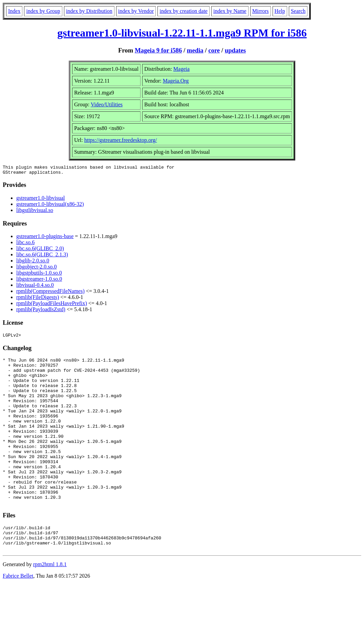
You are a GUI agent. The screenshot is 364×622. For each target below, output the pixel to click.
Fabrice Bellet (18, 613)
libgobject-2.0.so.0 (37, 269)
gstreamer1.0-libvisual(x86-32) (50, 206)
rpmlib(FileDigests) (38, 299)
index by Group (43, 11)
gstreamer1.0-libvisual (41, 200)
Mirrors (261, 11)
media (195, 50)
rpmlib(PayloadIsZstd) (41, 311)
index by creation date (184, 11)
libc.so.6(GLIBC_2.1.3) (42, 256)
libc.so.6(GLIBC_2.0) (40, 250)
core (214, 50)
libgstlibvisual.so (35, 212)
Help (280, 11)
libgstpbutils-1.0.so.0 (39, 275)
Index (14, 11)
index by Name (230, 11)
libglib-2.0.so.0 (33, 263)
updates (235, 50)
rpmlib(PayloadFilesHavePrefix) (52, 305)
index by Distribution (89, 11)
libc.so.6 (25, 244)
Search (298, 11)
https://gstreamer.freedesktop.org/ (121, 140)
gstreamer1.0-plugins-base (45, 238)
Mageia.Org (176, 81)
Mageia (181, 69)
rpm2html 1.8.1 (50, 602)
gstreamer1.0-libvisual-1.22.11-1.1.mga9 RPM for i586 (182, 33)
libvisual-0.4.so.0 (35, 287)
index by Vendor (136, 11)
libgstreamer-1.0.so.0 (39, 281)
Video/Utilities (107, 104)
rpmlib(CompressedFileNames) (50, 293)
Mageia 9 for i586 (158, 50)
